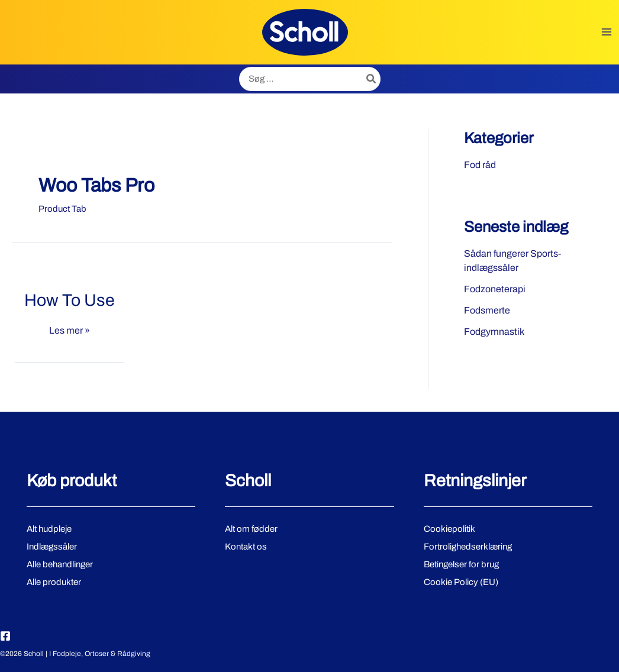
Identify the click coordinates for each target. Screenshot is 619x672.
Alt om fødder (251, 529)
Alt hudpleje (49, 529)
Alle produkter (54, 582)
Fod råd (480, 165)
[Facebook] (5, 636)
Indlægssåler (52, 547)
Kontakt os (246, 547)
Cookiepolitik (449, 529)
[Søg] (372, 79)
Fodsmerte (487, 310)
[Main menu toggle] (607, 32)
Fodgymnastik (494, 332)
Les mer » (70, 330)
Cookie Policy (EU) (461, 582)
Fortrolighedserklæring (468, 547)
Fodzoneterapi (495, 289)
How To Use (70, 300)
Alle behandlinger (60, 564)
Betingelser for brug (461, 564)
